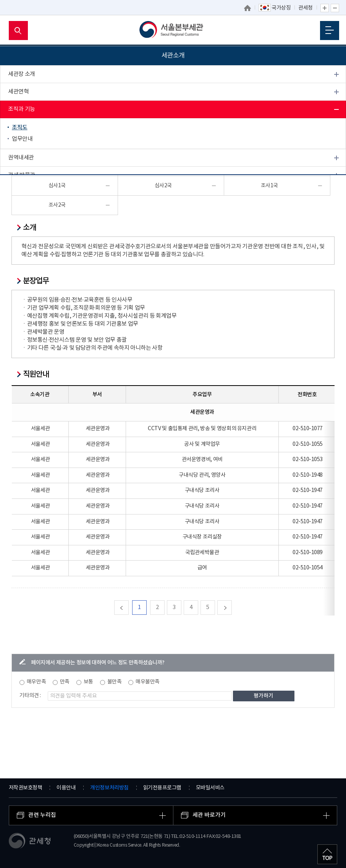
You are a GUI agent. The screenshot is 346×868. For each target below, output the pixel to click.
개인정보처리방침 (109, 788)
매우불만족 (148, 682)
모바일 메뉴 (330, 30)
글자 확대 (325, 8)
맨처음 (129, 607)
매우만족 (36, 682)
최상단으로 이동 (327, 854)
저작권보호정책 (26, 788)
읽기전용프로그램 (162, 788)
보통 (88, 682)
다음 (232, 607)
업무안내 (22, 139)
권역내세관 (21, 158)
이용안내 (66, 788)
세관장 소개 (22, 74)
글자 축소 (335, 8)
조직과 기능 (22, 109)
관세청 (306, 8)
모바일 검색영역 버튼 (18, 31)
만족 (65, 682)
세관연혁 (18, 92)
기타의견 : (30, 696)
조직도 (20, 128)
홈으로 (248, 8)
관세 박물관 (22, 175)
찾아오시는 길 (24, 210)
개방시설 (18, 193)
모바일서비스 (210, 788)
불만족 (115, 682)
